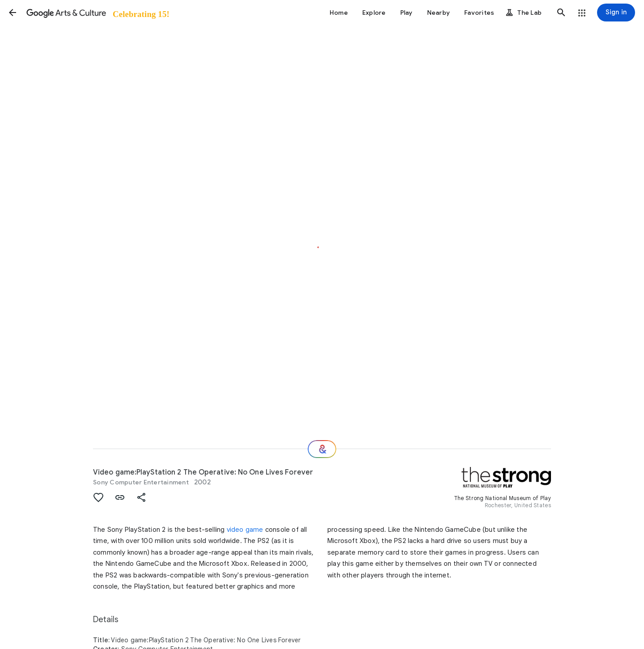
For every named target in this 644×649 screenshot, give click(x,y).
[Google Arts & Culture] (97, 13)
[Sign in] (616, 13)
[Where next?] (322, 449)
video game (245, 530)
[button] (13, 13)
